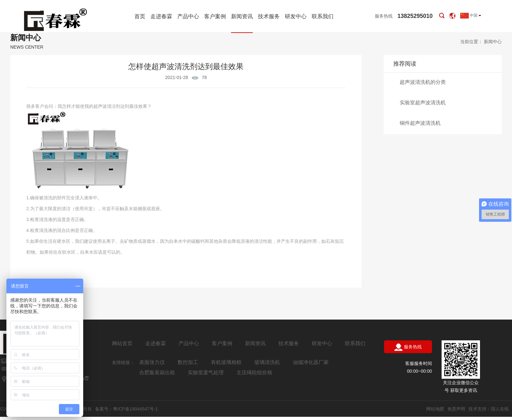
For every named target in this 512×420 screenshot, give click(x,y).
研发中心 (296, 16)
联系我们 (323, 16)
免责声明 (456, 409)
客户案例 (215, 16)
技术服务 (269, 16)
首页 (140, 16)
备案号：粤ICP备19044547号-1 (126, 409)
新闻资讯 (242, 23)
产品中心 (188, 16)
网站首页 (122, 343)
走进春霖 (161, 16)
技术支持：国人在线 (489, 409)
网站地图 (435, 409)
